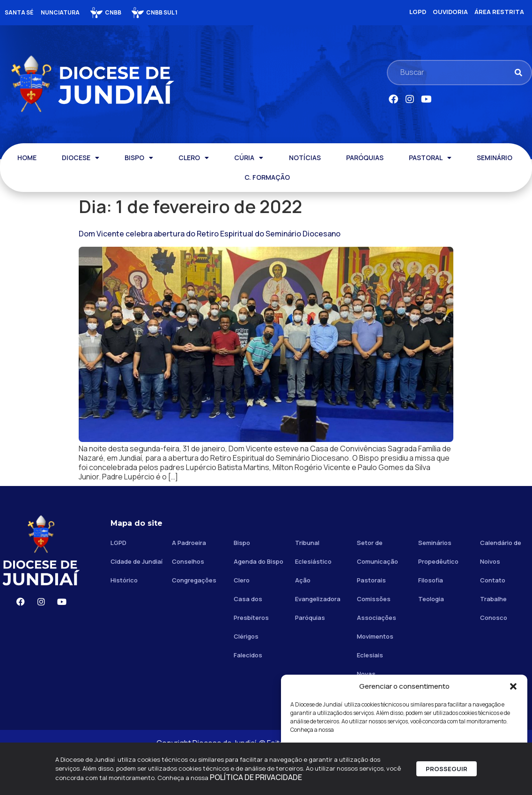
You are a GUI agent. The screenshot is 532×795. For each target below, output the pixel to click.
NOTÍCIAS (305, 158)
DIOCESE (81, 158)
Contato (493, 619)
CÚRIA (249, 158)
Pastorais (371, 619)
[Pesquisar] (518, 72)
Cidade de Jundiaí (137, 600)
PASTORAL (430, 158)
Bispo (242, 582)
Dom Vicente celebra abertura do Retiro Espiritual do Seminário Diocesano (210, 234)
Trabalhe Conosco (494, 647)
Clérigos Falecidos (248, 685)
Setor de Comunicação (377, 591)
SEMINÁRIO (495, 158)
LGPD (118, 582)
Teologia (431, 638)
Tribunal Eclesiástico (313, 591)
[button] (513, 686)
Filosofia (431, 619)
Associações (377, 656)
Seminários (435, 582)
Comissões (374, 638)
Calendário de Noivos (501, 591)
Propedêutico (438, 600)
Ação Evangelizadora (318, 628)
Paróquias (310, 656)
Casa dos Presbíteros (251, 647)
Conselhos (188, 600)
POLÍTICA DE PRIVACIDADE (256, 780)
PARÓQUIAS (365, 158)
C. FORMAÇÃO (267, 177)
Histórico (124, 619)
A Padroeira (189, 582)
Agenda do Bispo (259, 600)
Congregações (194, 619)
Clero (242, 619)
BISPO (139, 158)
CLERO (194, 158)
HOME (27, 158)
